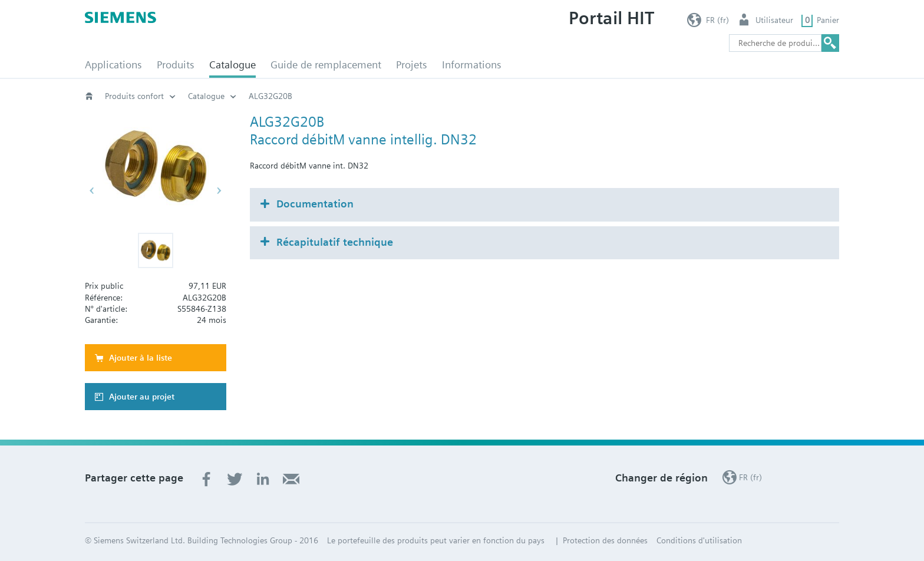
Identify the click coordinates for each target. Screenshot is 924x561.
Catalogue (232, 65)
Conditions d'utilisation (699, 540)
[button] (156, 250)
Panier (828, 20)
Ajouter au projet (142, 397)
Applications (113, 65)
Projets (412, 65)
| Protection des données (600, 540)
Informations (472, 65)
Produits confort (134, 96)
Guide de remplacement (326, 65)
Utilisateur (774, 20)
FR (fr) (717, 20)
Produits (176, 65)
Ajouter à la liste (141, 358)
